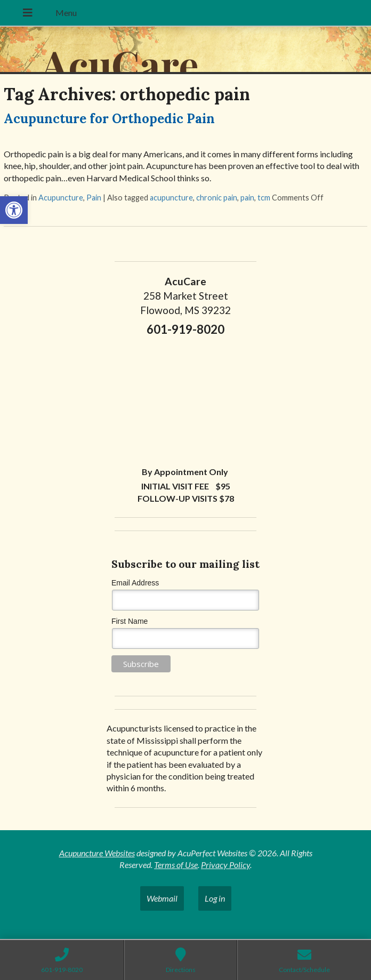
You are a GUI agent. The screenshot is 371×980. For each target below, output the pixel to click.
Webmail (162, 898)
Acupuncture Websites (97, 853)
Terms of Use (176, 865)
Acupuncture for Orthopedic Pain (109, 119)
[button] (14, 210)
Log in (215, 898)
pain (247, 198)
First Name (130, 621)
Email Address (135, 583)
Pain (94, 198)
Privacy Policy (225, 865)
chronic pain (217, 198)
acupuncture (171, 198)
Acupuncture (61, 198)
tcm (264, 198)
